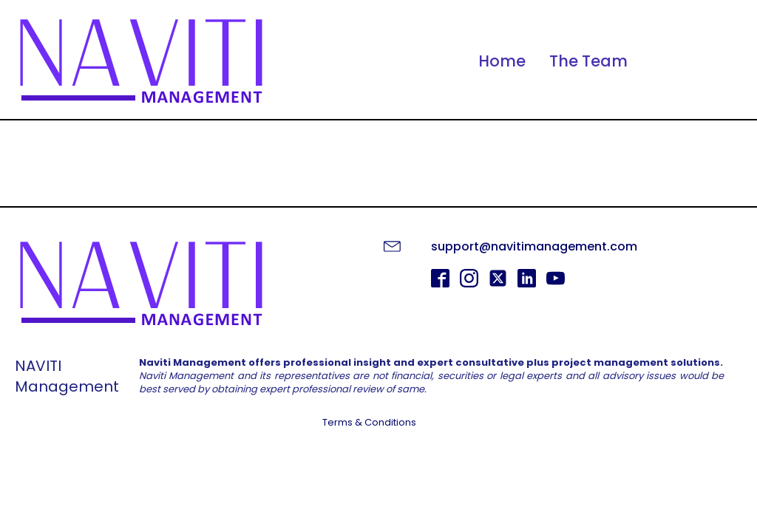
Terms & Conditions (369, 423)
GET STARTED (379, 461)
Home (502, 61)
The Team (588, 61)
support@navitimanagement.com (534, 246)
